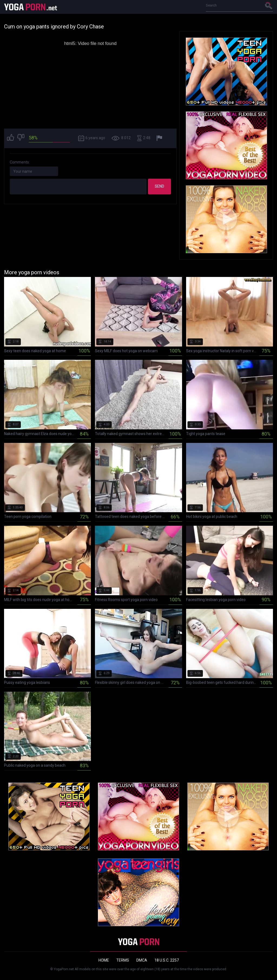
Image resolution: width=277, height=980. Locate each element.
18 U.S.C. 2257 (167, 960)
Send (159, 186)
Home (104, 960)
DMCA (142, 960)
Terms (123, 960)
